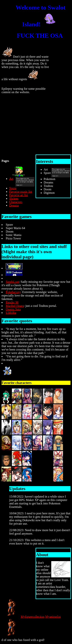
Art (11, 179)
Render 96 (12, 302)
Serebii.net (12, 282)
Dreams (14, 205)
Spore (13, 188)
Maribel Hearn (15, 306)
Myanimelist (53, 617)
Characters (16, 202)
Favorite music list (21, 192)
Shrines (14, 198)
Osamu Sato (13, 309)
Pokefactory (13, 292)
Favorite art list (19, 195)
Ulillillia (11, 313)
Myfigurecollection (33, 617)
